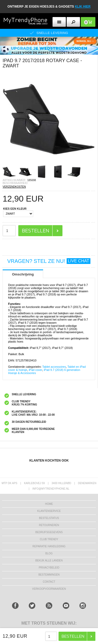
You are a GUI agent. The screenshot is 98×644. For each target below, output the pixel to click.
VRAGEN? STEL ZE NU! (49, 261)
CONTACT (49, 582)
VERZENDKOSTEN (14, 187)
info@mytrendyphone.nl (51, 489)
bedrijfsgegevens (49, 532)
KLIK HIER (83, 7)
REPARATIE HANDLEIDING (49, 546)
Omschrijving (23, 274)
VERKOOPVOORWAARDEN (49, 589)
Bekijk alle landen (49, 561)
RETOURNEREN (49, 525)
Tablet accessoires (54, 367)
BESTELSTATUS (49, 518)
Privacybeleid (49, 568)
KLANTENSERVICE (49, 511)
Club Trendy (49, 539)
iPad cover (35, 370)
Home (49, 504)
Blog (49, 553)
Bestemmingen (49, 575)
